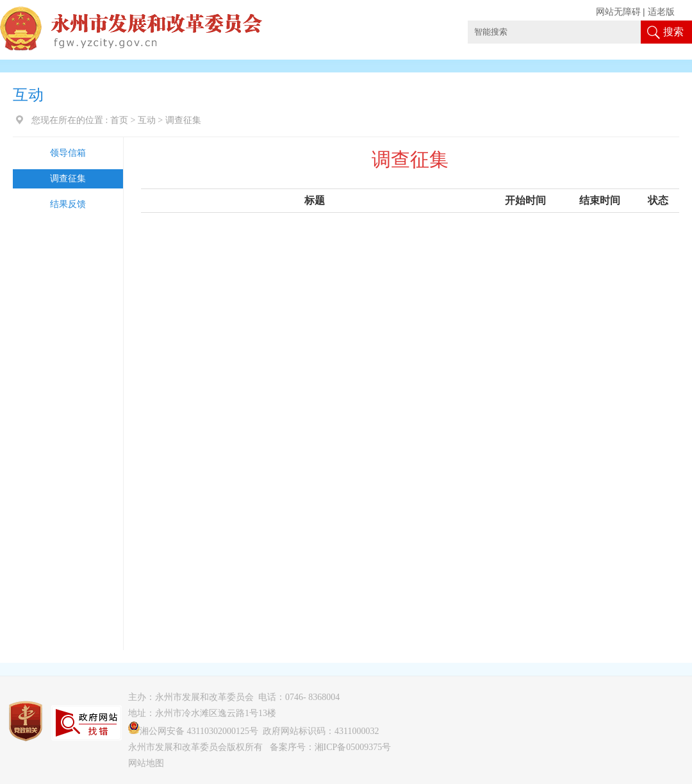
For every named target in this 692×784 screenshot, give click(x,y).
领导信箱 (68, 153)
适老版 (661, 12)
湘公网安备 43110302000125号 (193, 731)
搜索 (673, 32)
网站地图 (146, 763)
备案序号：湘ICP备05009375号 (331, 747)
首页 (119, 120)
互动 (147, 120)
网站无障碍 (618, 12)
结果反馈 (68, 204)
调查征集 (68, 179)
